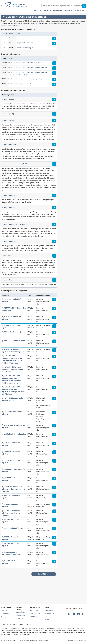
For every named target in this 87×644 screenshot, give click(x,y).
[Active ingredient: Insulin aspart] (9, 120)
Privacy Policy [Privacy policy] (72, 641)
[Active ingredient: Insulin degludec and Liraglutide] (16, 164)
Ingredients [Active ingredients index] (47, 10)
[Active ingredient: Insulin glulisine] (10, 241)
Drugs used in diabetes (25, 43)
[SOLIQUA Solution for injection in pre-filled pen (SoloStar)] (11, 513)
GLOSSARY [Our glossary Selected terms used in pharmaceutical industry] (4, 625)
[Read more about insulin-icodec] (54, 256)
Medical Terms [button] (79, 10)
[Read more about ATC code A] (54, 38)
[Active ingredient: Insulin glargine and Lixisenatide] (16, 224)
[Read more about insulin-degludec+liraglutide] (54, 164)
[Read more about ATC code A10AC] (54, 68)
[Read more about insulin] (54, 99)
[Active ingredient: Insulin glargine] (10, 207)
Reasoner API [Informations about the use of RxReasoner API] (49, 614)
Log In (83, 2)
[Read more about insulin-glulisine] (54, 241)
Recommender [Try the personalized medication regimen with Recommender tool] (21, 615)
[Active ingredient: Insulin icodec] (9, 256)
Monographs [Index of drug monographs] (6, 617)
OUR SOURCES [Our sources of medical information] (14, 625)
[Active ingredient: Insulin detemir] (9, 195)
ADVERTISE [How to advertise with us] (28, 625)
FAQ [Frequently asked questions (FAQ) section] (22, 625)
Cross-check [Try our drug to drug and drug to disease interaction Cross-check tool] (20, 612)
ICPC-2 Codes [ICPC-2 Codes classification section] (35, 617)
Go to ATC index (43, 574)
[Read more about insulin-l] (54, 280)
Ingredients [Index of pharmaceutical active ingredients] (5, 614)
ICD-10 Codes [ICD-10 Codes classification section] (35, 614)
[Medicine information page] (54, 300)
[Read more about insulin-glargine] (54, 207)
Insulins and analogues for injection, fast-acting (25, 63)
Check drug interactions (56, 2)
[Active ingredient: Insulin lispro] (9, 280)
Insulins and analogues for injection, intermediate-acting (28, 67)
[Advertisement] (43, 589)
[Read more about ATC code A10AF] (54, 84)
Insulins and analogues (25, 48)
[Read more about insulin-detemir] (54, 195)
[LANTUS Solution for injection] (15, 434)
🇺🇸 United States (71, 608)
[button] (69, 614)
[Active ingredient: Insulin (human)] (10, 99)
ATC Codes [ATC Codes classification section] (34, 611)
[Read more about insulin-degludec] (54, 145)
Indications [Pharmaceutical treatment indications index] (68, 10)
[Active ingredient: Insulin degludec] (10, 145)
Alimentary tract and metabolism (28, 38)
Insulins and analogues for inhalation (21, 84)
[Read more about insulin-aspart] (54, 121)
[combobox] (62, 6)
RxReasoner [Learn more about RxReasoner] (49, 611)
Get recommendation (72, 2)
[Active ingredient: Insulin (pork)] (9, 114)
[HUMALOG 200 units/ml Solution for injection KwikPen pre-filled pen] (13, 369)
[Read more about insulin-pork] (54, 114)
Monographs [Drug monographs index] (57, 10)
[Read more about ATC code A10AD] (54, 73)
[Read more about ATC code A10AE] (54, 79)
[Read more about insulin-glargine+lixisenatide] (54, 224)
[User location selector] (82, 608)
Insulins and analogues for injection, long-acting (25, 79)
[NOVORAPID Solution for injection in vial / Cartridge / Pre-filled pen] (14, 489)
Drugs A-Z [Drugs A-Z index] (37, 10)
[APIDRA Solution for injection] (15, 332)
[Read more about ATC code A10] (54, 43)
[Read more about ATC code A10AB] (54, 63)
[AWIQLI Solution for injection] (14, 341)
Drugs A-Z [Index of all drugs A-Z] (5, 611)
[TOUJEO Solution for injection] (15, 528)
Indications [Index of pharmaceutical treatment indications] (20, 618)
